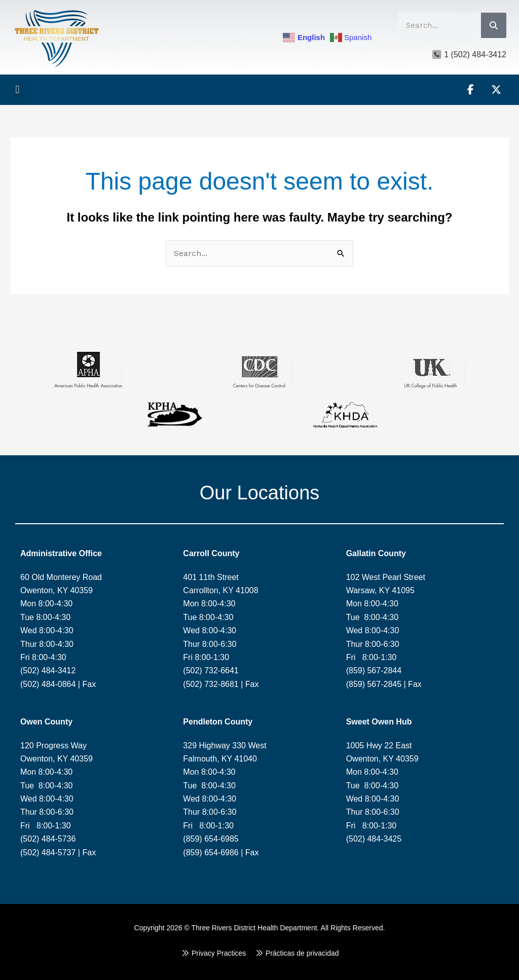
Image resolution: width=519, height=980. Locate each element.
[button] (17, 90)
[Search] (494, 25)
